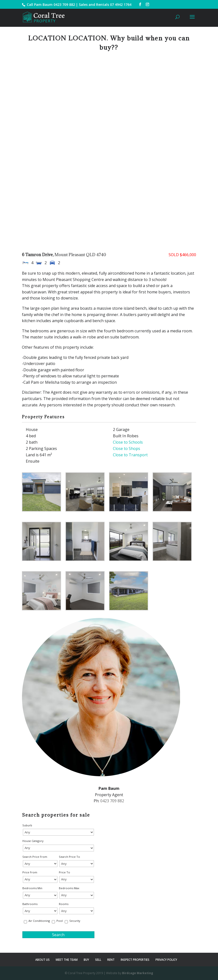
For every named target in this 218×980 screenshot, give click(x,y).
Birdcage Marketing (138, 973)
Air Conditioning (39, 921)
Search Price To (69, 857)
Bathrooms (30, 904)
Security (75, 921)
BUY (86, 960)
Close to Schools (128, 442)
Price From (30, 872)
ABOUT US (42, 960)
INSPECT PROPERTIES (135, 960)
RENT (111, 960)
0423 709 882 (64, 5)
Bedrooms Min (32, 888)
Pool (60, 921)
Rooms (64, 904)
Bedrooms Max (69, 888)
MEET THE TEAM (67, 960)
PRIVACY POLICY (166, 960)
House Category (33, 841)
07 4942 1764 (121, 5)
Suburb (27, 825)
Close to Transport (130, 455)
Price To (64, 872)
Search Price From (35, 857)
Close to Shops (127, 448)
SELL (98, 960)
